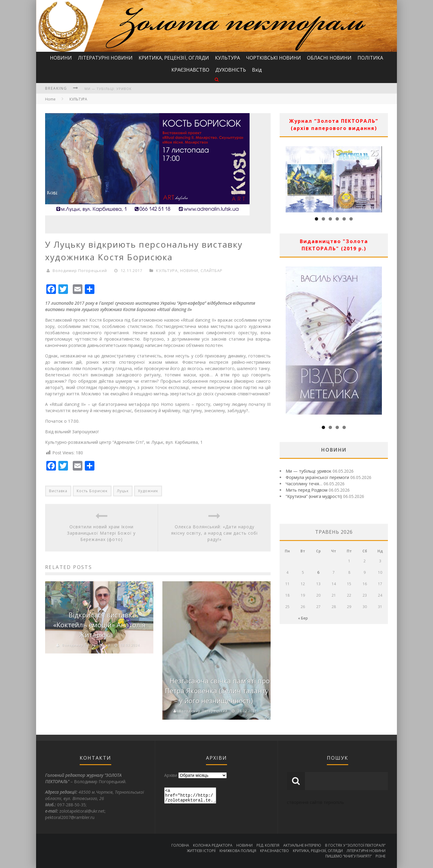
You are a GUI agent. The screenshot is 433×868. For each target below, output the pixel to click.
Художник (148, 491)
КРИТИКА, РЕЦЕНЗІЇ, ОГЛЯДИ (174, 58)
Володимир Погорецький (80, 270)
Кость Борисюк (92, 491)
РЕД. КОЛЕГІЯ (268, 845)
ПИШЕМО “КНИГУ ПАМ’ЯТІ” (349, 856)
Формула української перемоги (317, 477)
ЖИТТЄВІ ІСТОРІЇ (201, 851)
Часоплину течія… (304, 484)
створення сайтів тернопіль (315, 802)
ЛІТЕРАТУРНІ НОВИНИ (105, 58)
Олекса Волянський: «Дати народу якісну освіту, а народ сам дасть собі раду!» (214, 533)
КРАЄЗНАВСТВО (190, 70)
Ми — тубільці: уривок (108, 89)
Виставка (58, 491)
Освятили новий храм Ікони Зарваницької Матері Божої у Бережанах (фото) (101, 533)
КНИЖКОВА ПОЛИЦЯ (238, 851)
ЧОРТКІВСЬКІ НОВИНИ (273, 58)
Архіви (171, 775)
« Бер (303, 618)
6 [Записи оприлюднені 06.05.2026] (318, 572)
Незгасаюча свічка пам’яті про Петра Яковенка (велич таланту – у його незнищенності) (217, 690)
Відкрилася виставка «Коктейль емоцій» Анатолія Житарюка (99, 625)
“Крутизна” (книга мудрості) (314, 496)
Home (50, 99)
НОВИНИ (61, 58)
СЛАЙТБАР (212, 270)
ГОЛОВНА (180, 845)
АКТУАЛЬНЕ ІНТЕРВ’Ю (302, 845)
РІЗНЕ (381, 856)
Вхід (257, 70)
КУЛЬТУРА (227, 58)
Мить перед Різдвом (307, 490)
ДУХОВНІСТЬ (231, 70)
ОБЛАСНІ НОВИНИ (329, 58)
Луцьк (123, 491)
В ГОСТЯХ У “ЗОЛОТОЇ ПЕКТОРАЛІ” (355, 845)
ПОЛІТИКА (370, 58)
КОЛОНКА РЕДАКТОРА (213, 845)
